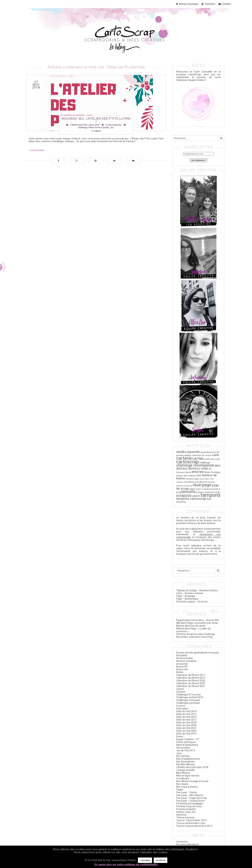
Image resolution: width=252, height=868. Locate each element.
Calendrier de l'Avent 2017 (191, 675)
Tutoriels (210, 4)
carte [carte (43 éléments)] (216, 455)
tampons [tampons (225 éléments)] (211, 495)
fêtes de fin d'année (99, 128)
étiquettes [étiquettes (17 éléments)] (181, 502)
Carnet (180, 689)
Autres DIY (182, 667)
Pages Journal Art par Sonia (202, 623)
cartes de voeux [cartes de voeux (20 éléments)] (212, 459)
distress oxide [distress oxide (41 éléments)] (198, 468)
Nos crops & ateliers (187, 787)
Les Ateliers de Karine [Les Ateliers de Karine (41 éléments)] (196, 477)
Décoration (182, 709)
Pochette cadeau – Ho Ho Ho (192, 602)
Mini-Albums (183, 773)
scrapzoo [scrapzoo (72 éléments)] (184, 495)
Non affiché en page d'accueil (192, 781)
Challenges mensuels (188, 700)
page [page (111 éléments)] (207, 485)
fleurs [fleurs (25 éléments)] (207, 472)
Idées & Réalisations (187, 745)
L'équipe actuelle (185, 770)
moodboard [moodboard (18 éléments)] (201, 482)
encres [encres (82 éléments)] (198, 472)
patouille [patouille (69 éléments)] (188, 492)
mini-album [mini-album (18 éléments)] (189, 482)
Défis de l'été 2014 (186, 711)
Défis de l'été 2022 (186, 731)
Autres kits (182, 669)
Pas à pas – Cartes (187, 792)
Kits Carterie (183, 756)
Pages (180, 790)
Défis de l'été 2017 (186, 720)
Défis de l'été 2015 (186, 714)
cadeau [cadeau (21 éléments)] (187, 455)
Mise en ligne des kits (188, 776)
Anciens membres (186, 661)
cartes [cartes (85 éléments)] (198, 458)
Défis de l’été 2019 (186, 734)
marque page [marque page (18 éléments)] (192, 479)
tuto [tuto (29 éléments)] (209, 499)
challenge (83, 128)
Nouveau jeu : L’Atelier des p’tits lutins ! (96, 120)
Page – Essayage (186, 596)
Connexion (182, 842)
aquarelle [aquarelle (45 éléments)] (193, 452)
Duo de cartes (198, 626)
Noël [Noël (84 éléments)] (197, 485)
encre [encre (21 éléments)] (188, 472)
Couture (181, 706)
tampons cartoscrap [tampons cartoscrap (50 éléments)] (191, 499)
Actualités (182, 655)
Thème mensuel (185, 818)
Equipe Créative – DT (188, 739)
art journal (182, 664)
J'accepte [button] (145, 860)
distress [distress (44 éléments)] (182, 468)
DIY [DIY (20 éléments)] (210, 469)
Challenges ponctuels (188, 703)
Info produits (183, 748)
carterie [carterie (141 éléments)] (184, 458)
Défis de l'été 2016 (186, 717)
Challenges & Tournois (188, 695)
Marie (98, 131)
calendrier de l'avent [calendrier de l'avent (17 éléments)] (202, 455)
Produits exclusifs (186, 809)
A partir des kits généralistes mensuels (198, 653)
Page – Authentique (187, 599)
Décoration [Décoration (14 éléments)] (181, 472)
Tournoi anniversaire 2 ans (191, 823)
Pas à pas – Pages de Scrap (192, 798)
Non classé (182, 784)
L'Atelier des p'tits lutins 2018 (85, 125)
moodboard (183, 778)
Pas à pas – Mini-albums (190, 795)
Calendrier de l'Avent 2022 (191, 683)
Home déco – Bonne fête (205, 620)
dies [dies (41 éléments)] (218, 466)
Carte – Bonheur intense (190, 593)
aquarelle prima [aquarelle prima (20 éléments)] (208, 452)
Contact (226, 4)
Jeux (179, 753)
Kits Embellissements (188, 759)
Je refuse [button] (160, 860)
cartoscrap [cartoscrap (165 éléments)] (188, 462)
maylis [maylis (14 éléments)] (202, 479)
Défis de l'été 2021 (186, 728)
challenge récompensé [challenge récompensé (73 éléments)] (195, 465)
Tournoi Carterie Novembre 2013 (194, 826)
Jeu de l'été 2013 (186, 750)
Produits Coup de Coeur (189, 806)
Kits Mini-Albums (185, 764)
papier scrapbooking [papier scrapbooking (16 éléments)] (205, 489)
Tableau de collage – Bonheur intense (197, 590)
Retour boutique (189, 4)
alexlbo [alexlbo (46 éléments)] (181, 452)
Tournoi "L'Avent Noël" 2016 (191, 820)
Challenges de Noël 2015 (190, 697)
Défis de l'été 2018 (186, 722)
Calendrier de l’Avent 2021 (191, 686)
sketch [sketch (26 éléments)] (196, 496)
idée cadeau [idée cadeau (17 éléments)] (189, 476)
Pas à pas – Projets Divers (190, 801)
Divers (180, 736)
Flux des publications (188, 844)
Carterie (181, 692)
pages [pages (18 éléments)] (192, 489)
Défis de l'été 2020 (186, 725)
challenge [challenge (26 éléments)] (205, 463)
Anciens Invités (185, 658)
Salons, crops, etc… (187, 812)
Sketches (181, 815)
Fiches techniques (186, 742)
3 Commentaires (113, 125)
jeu (112, 128)
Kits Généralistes (185, 762)
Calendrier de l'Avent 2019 (191, 678)
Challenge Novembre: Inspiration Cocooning (196, 635)
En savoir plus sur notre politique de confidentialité (126, 865)
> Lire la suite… (37, 150)
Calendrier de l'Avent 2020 (191, 681)
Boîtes (180, 672)
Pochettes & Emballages (190, 804)
